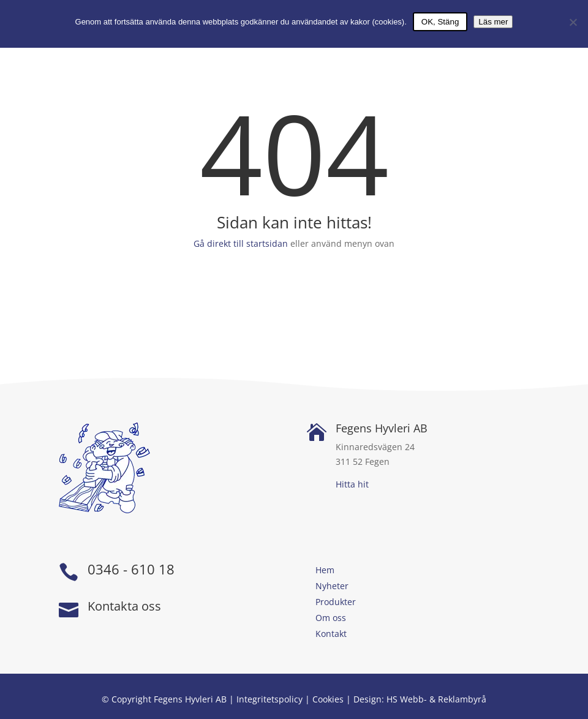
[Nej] (573, 22)
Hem (325, 570)
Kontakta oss (124, 606)
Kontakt (331, 634)
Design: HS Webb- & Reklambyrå (420, 699)
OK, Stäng (440, 22)
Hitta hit (352, 484)
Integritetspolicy (269, 699)
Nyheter (332, 586)
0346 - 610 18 (131, 569)
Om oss (331, 618)
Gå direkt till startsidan (241, 243)
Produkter (336, 602)
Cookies (328, 699)
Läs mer (493, 22)
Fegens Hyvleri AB (382, 428)
